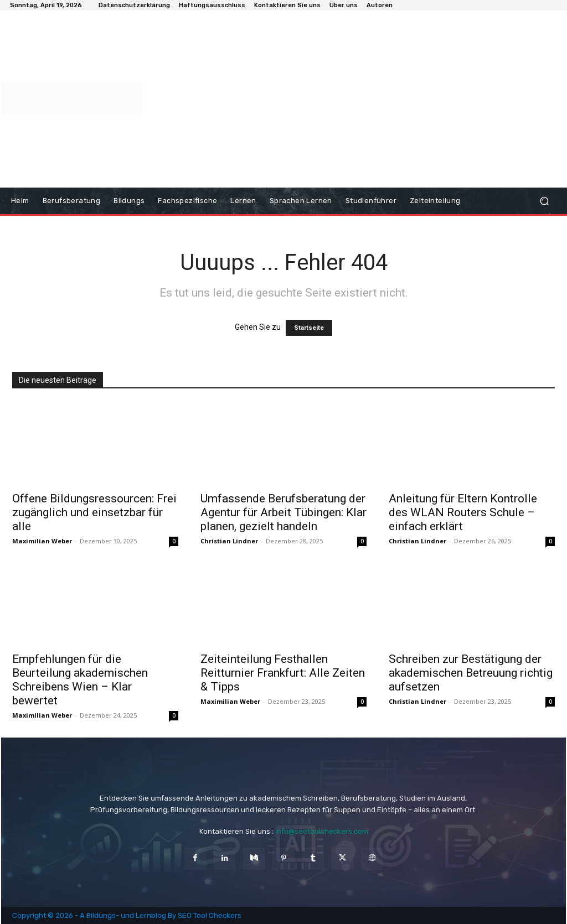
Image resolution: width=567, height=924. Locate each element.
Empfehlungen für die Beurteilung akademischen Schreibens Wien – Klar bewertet (80, 680)
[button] (544, 201)
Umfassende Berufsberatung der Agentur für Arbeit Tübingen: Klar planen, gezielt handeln (283, 512)
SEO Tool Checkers (210, 915)
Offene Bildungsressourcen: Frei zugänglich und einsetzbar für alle (94, 512)
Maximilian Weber (42, 541)
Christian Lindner (229, 541)
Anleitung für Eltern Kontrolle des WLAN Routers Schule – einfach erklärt (463, 512)
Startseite (309, 328)
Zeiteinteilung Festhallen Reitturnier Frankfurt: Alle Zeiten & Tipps (283, 673)
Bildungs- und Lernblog (126, 915)
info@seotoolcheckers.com (322, 831)
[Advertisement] (351, 99)
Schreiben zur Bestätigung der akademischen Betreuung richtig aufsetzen (471, 673)
